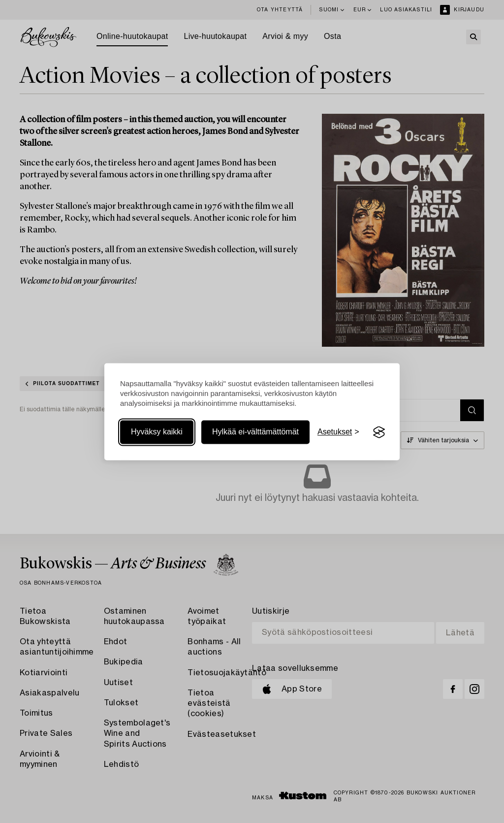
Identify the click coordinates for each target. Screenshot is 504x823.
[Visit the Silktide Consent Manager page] (379, 432)
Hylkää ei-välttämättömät (255, 432)
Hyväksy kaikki (157, 432)
